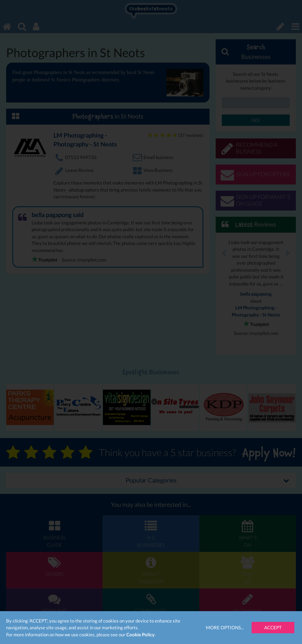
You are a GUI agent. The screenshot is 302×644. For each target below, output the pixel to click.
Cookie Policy (140, 634)
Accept (273, 627)
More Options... (225, 627)
